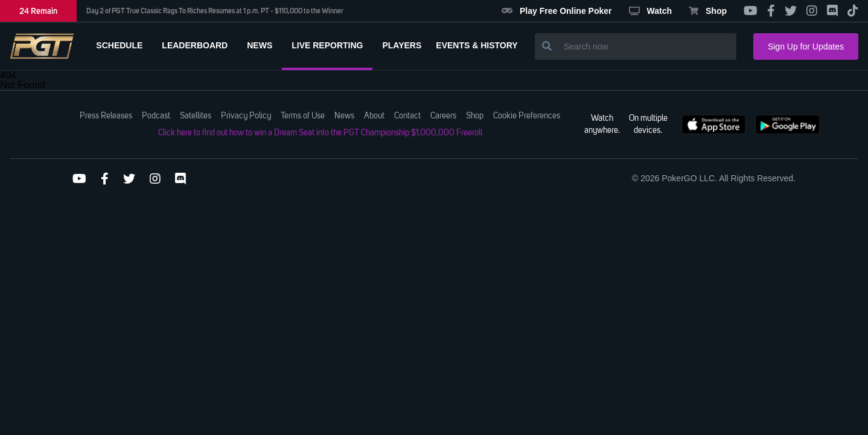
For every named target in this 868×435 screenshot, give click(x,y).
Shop (708, 11)
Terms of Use (303, 116)
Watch (650, 11)
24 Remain (38, 11)
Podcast (156, 116)
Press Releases (106, 116)
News (344, 116)
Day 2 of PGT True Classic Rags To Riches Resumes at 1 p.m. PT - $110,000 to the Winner (215, 11)
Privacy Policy (246, 116)
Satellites (196, 116)
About (374, 116)
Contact (407, 116)
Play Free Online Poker (557, 11)
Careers (443, 116)
